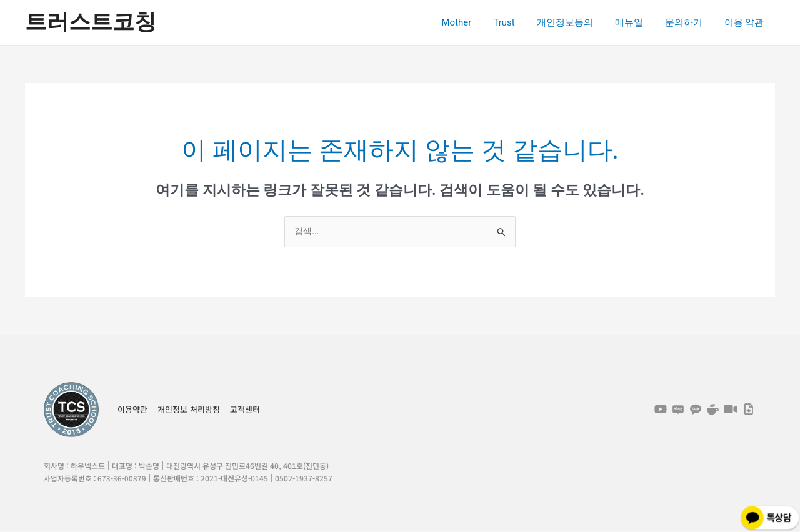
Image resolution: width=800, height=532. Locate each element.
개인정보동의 (576, 22)
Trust (518, 22)
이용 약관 (746, 22)
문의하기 (688, 22)
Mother (474, 22)
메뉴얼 (637, 22)
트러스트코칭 (91, 22)
